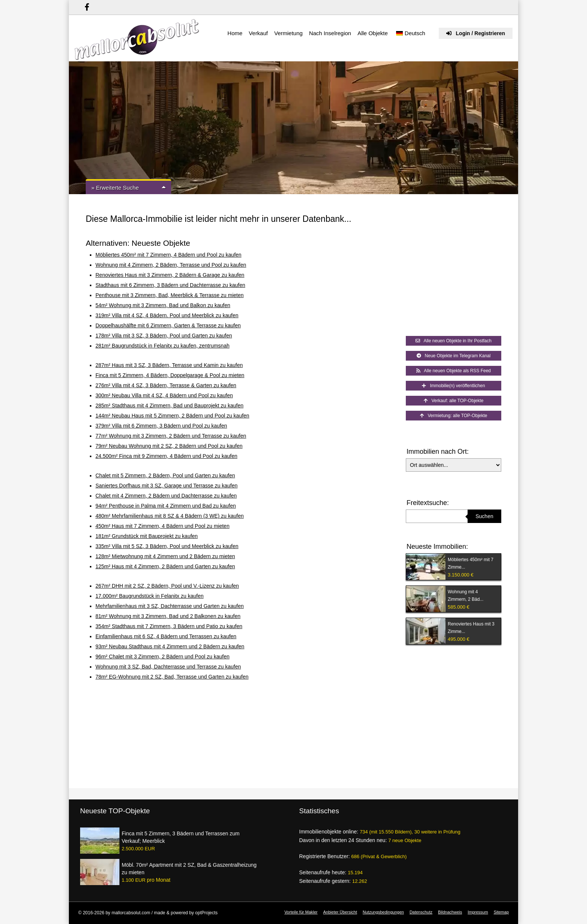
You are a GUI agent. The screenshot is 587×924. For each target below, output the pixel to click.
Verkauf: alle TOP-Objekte (454, 401)
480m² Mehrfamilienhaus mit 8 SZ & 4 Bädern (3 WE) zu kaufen (170, 516)
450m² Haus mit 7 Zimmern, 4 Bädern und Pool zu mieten (162, 526)
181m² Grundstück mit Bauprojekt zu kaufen (147, 536)
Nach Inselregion (330, 33)
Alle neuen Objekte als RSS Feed (454, 371)
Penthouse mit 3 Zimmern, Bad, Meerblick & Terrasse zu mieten (170, 295)
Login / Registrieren (476, 33)
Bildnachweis (450, 912)
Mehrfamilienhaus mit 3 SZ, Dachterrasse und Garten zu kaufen (170, 606)
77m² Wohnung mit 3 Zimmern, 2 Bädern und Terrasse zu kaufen (171, 436)
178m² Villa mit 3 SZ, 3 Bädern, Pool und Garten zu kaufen (164, 336)
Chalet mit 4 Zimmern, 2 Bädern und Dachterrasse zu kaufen (166, 496)
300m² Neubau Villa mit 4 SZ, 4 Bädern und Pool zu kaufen (164, 395)
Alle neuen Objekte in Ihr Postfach (454, 341)
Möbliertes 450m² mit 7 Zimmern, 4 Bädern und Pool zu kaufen (168, 255)
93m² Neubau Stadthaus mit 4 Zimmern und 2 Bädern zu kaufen (170, 646)
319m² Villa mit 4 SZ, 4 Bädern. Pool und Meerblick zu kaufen (167, 315)
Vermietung (288, 33)
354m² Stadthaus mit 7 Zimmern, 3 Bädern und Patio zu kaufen (169, 626)
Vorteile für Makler (301, 912)
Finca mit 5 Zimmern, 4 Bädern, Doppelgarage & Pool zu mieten (170, 375)
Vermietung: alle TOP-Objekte (454, 416)
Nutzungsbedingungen (383, 912)
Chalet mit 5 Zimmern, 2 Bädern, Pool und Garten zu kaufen (165, 475)
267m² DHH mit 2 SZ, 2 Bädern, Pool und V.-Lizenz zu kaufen (167, 586)
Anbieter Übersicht (340, 912)
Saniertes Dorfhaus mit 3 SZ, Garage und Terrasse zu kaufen (167, 486)
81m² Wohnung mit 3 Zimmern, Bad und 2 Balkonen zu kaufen (168, 616)
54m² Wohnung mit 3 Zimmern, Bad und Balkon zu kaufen (163, 305)
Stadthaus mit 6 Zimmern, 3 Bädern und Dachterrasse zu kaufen (170, 285)
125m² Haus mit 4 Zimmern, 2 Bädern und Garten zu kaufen (165, 566)
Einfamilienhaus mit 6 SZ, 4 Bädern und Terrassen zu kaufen (166, 636)
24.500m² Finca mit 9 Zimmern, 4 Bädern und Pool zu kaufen (166, 456)
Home (235, 33)
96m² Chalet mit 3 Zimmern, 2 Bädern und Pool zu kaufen (162, 657)
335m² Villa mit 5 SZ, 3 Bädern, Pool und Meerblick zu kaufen (167, 546)
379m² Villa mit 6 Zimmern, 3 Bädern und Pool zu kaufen (161, 426)
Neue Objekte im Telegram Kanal (454, 356)
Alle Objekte (373, 33)
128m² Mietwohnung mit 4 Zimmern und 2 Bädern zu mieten (165, 556)
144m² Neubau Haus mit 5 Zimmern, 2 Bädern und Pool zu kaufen (172, 416)
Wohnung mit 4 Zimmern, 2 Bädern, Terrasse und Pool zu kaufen (171, 265)
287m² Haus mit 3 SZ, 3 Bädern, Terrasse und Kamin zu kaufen (169, 365)
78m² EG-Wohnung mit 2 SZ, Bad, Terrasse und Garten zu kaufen (172, 677)
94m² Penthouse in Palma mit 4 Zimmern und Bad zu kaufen (166, 506)
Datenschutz (421, 912)
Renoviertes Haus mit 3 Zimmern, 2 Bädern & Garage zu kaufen (170, 275)
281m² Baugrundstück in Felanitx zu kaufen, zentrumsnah (162, 346)
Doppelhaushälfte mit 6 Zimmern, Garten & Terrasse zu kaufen (168, 325)
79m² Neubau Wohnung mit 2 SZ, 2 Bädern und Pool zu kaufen (169, 446)
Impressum (478, 912)
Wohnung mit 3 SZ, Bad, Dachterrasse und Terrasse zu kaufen (168, 667)
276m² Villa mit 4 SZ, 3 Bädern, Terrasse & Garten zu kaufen (166, 385)
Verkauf (258, 33)
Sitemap (501, 912)
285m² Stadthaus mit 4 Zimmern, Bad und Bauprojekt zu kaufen (169, 406)
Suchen (484, 516)
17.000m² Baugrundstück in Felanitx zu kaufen (150, 596)
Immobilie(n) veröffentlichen (453, 386)
